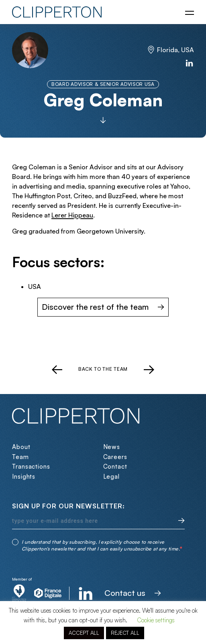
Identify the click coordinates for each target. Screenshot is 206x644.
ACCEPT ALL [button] (84, 633)
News (112, 447)
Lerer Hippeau (72, 215)
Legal (112, 476)
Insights (24, 476)
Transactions (31, 466)
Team (20, 457)
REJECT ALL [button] (125, 633)
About (21, 447)
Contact (115, 466)
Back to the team (103, 369)
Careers (115, 457)
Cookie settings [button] (156, 620)
